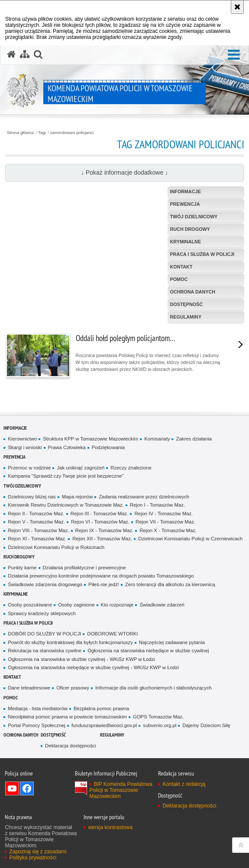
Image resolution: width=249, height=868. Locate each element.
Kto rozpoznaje (117, 605)
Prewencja (15, 457)
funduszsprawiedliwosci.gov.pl (104, 725)
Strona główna (20, 133)
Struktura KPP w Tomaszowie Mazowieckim (91, 439)
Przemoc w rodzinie (29, 468)
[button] (234, 55)
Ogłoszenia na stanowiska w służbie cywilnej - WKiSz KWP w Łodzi (81, 659)
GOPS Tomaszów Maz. (158, 717)
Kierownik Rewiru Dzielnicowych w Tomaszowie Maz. (66, 505)
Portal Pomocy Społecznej (37, 725)
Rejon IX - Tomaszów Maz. (105, 530)
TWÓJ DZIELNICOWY (22, 486)
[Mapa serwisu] (25, 54)
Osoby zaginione (76, 605)
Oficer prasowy (73, 688)
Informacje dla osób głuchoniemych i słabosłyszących (154, 688)
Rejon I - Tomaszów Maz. (157, 505)
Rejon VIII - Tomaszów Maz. (38, 530)
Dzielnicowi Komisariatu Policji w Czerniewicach (190, 539)
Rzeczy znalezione (131, 468)
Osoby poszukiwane (30, 605)
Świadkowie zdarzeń (162, 605)
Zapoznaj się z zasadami (38, 852)
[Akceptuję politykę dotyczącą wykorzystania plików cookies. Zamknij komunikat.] (237, 7)
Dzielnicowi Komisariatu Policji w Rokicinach (56, 547)
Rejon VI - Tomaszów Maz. (100, 522)
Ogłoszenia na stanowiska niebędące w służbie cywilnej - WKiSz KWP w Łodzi (93, 667)
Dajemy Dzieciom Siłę (206, 725)
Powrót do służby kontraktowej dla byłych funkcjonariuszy (70, 642)
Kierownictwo (22, 439)
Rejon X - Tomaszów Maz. (168, 530)
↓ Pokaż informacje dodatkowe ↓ (124, 172)
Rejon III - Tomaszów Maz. (100, 514)
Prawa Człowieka (67, 447)
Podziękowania (108, 447)
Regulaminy (112, 735)
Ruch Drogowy (19, 557)
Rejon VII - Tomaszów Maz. (165, 522)
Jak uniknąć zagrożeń (81, 468)
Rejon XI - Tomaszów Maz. (37, 539)
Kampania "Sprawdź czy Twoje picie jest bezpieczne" (66, 476)
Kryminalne (16, 594)
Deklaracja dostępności (70, 746)
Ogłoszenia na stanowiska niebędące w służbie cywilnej (148, 651)
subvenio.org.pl (160, 725)
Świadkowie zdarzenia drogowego (45, 584)
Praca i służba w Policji (28, 623)
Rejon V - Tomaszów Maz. (36, 522)
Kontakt (12, 677)
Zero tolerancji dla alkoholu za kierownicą (170, 584)
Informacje (15, 428)
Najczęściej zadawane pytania (172, 642)
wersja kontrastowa (110, 827)
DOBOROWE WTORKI (112, 634)
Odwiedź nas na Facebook (27, 788)
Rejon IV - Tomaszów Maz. (163, 514)
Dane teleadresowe (29, 688)
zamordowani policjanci (72, 133)
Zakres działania (194, 439)
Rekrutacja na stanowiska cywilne (45, 651)
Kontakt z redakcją (184, 784)
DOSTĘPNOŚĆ (53, 735)
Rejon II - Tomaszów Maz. (36, 514)
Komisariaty (157, 439)
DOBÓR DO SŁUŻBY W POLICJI (44, 634)
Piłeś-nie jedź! (104, 584)
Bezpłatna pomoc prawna (101, 708)
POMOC (11, 697)
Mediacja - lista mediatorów (38, 708)
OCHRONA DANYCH (21, 735)
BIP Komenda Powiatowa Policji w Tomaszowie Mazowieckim (121, 790)
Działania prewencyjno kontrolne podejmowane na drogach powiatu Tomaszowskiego (101, 576)
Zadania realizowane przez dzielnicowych (144, 497)
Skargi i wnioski (25, 447)
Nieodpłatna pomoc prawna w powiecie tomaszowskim (67, 717)
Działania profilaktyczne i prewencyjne (84, 568)
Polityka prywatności (33, 858)
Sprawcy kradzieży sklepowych (42, 613)
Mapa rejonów (77, 497)
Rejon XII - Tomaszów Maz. (102, 539)
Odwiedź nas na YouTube (12, 788)
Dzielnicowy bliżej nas (32, 497)
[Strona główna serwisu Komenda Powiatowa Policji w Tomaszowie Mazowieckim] (11, 54)
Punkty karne (22, 568)
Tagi (42, 133)
